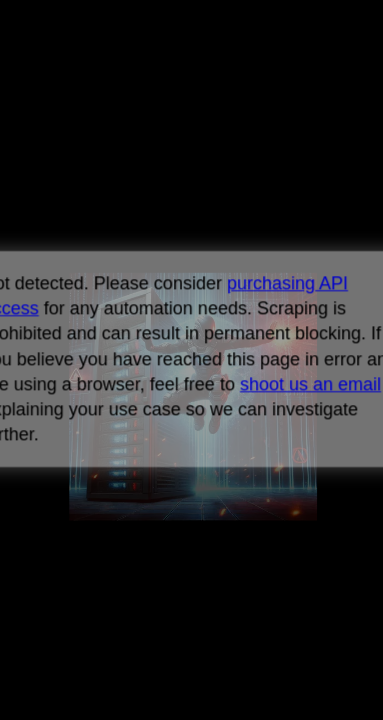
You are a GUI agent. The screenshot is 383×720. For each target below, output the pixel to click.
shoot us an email (310, 384)
